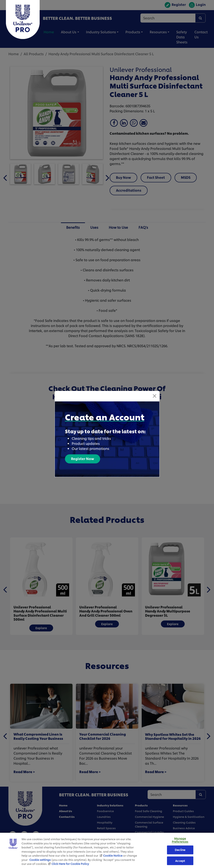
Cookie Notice (113, 855)
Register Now (83, 458)
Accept (180, 861)
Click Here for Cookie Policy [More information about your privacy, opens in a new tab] (70, 864)
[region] (107, 850)
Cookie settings (40, 860)
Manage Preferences (180, 840)
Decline (180, 850)
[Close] (155, 396)
